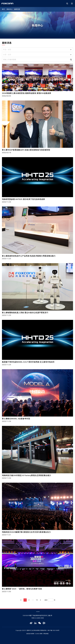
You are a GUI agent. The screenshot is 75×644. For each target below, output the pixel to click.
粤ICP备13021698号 (54, 630)
